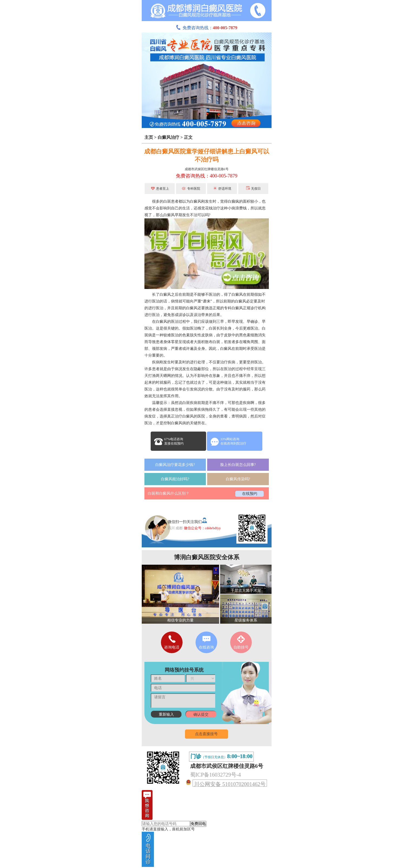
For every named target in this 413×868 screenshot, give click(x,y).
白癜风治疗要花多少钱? (175, 465)
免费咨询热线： (207, 28)
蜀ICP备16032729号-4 (216, 775)
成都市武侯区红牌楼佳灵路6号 (207, 169)
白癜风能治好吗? (175, 479)
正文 (188, 137)
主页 (149, 137)
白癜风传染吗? (238, 479)
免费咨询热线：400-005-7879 (207, 176)
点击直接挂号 (206, 734)
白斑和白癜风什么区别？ (168, 493)
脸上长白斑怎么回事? (238, 465)
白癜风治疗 (168, 137)
